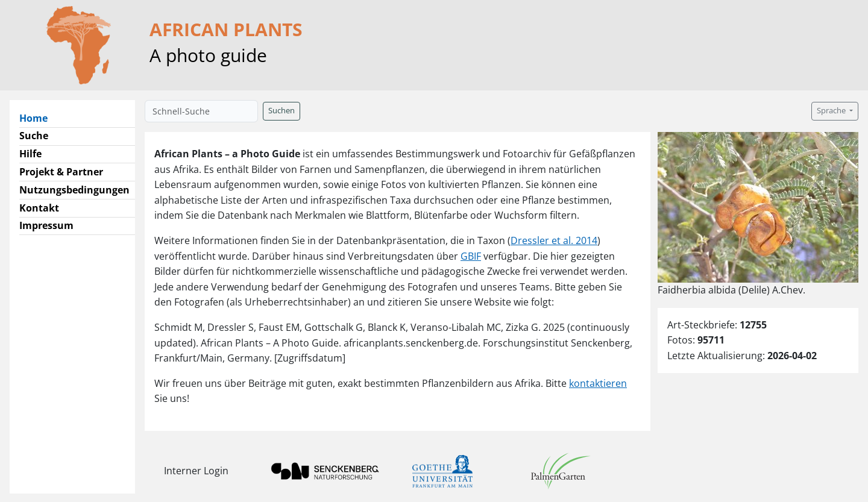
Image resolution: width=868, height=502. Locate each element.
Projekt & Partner (61, 172)
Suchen (281, 111)
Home (38, 118)
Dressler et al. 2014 (554, 240)
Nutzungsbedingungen (74, 190)
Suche (34, 136)
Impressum (46, 225)
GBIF (471, 256)
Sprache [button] (832, 111)
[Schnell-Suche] (201, 111)
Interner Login (196, 471)
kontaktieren (598, 383)
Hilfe (30, 154)
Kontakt (39, 208)
